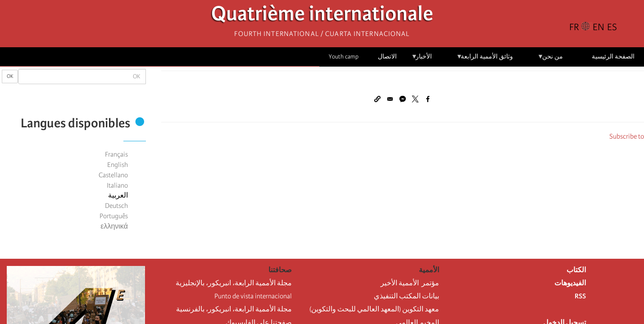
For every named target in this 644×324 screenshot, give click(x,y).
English (118, 165)
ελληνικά (114, 226)
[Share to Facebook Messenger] (403, 99)
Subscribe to (627, 136)
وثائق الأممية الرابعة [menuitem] (485, 60)
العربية (118, 195)
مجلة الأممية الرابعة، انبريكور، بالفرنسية (234, 309)
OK (10, 76)
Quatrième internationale (322, 16)
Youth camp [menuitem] (344, 56)
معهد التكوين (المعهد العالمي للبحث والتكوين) (374, 309)
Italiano (117, 185)
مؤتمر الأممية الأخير (410, 283)
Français (116, 154)
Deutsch (116, 206)
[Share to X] (415, 99)
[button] (377, 99)
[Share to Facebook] (428, 99)
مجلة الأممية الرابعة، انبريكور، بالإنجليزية (234, 283)
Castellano (113, 175)
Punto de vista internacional (253, 296)
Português (114, 216)
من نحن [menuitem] (550, 60)
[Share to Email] (390, 99)
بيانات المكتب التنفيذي (406, 296)
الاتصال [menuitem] (387, 56)
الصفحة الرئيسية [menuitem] (613, 56)
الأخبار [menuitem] (422, 60)
